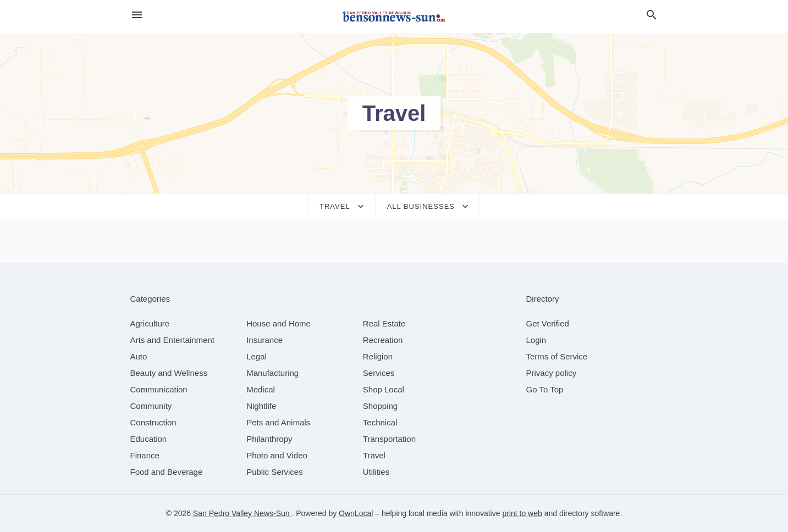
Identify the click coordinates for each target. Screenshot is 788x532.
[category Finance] (145, 455)
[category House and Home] (279, 323)
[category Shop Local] (384, 389)
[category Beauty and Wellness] (169, 373)
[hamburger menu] (137, 15)
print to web (522, 513)
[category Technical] (380, 422)
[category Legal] (257, 356)
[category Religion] (378, 356)
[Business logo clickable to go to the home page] (394, 16)
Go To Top (545, 389)
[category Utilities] (376, 472)
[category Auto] (139, 356)
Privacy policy (552, 373)
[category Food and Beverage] (167, 472)
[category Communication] (159, 389)
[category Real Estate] (384, 323)
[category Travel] (374, 455)
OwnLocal (356, 513)
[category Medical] (261, 389)
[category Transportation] (389, 439)
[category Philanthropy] (269, 439)
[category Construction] (153, 422)
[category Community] (151, 406)
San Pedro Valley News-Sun (243, 513)
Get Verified (548, 323)
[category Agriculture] (150, 323)
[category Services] (379, 373)
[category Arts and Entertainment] (172, 340)
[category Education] (149, 439)
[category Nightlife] (261, 406)
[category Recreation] (383, 340)
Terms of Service (557, 356)
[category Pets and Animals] (278, 422)
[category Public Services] (275, 472)
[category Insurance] (264, 340)
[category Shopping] (380, 406)
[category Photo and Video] (277, 455)
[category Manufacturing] (272, 373)
